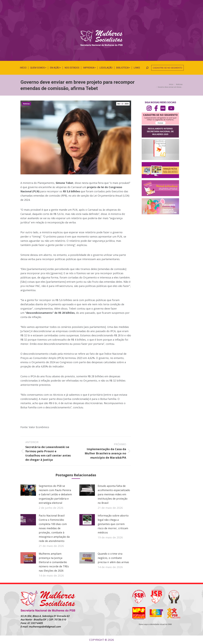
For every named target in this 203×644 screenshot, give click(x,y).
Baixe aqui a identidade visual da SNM (155, 624)
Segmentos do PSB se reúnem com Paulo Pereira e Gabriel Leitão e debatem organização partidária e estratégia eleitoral (55, 494)
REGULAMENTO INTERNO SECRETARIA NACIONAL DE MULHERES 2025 (160, 131)
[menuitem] (23, 68)
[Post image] (28, 490)
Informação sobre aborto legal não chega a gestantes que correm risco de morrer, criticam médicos (113, 524)
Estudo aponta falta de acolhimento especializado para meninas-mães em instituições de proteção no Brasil (114, 494)
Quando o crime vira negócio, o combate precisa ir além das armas (113, 558)
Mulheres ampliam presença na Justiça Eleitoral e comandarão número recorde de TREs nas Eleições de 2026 (54, 562)
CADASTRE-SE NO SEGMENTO (167, 68)
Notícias (26, 104)
